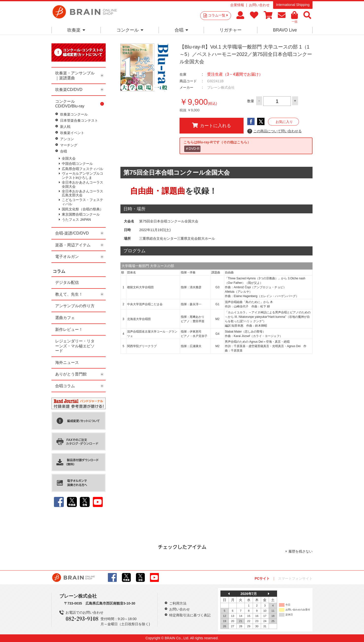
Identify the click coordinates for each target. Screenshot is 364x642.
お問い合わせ (259, 5)
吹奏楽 (76, 30)
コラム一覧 (218, 15)
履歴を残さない (300, 551)
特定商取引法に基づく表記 (190, 615)
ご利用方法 (178, 603)
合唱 (181, 30)
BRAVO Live (285, 30)
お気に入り (284, 122)
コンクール (130, 30)
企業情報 (237, 5)
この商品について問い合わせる (274, 131)
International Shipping (293, 5)
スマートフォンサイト (295, 578)
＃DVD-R (192, 149)
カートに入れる (212, 125)
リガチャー (231, 30)
